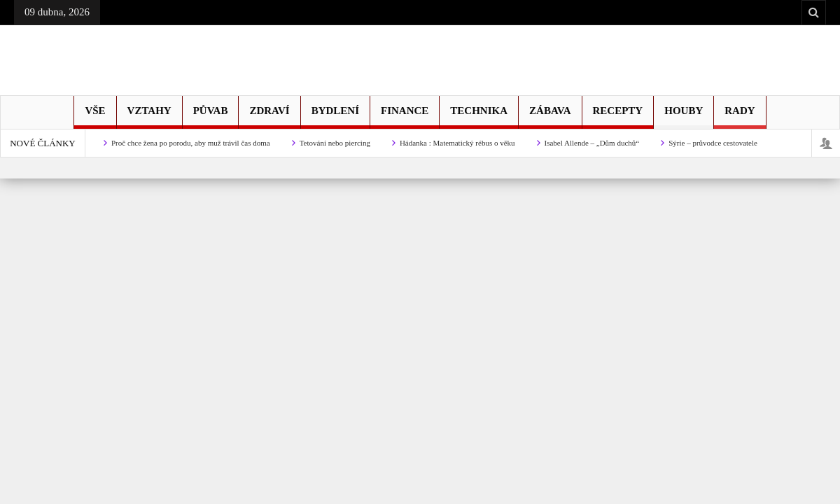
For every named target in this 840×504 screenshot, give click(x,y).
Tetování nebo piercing (335, 143)
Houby (684, 117)
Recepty (618, 117)
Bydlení (335, 117)
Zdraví (269, 117)
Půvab (211, 117)
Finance (405, 117)
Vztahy (149, 117)
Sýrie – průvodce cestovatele (713, 143)
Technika (479, 117)
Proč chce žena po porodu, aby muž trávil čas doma (191, 143)
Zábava (550, 117)
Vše (95, 117)
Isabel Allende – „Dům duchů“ (592, 143)
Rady (740, 117)
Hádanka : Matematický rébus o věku (457, 143)
